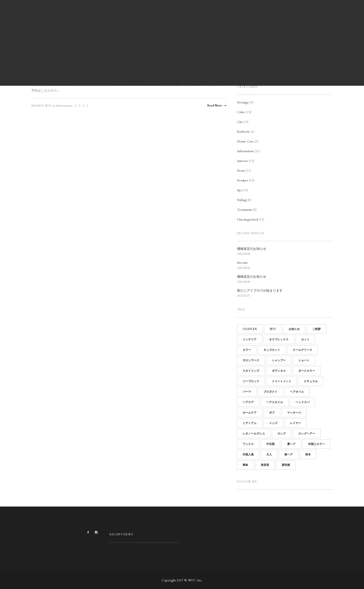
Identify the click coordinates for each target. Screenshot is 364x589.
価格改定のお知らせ (252, 249)
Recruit (242, 263)
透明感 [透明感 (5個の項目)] (286, 465)
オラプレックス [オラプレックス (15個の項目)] (279, 339)
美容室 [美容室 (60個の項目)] (265, 465)
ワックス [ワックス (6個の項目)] (248, 444)
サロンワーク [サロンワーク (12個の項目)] (251, 360)
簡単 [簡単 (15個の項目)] (245, 465)
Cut (240, 122)
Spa (239, 190)
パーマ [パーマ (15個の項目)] (247, 392)
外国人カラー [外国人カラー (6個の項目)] (316, 444)
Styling (242, 200)
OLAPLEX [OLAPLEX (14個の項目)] (250, 329)
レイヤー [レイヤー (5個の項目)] (296, 423)
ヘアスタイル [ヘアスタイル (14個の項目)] (275, 402)
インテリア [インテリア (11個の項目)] (250, 339)
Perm (241, 171)
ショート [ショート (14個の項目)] (304, 360)
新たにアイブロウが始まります (260, 291)
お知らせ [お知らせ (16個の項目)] (294, 329)
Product (242, 180)
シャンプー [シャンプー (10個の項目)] (279, 360)
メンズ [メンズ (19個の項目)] (273, 423)
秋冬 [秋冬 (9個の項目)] (308, 454)
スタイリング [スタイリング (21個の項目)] (251, 371)
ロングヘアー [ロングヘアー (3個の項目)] (307, 434)
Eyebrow (243, 132)
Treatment (244, 210)
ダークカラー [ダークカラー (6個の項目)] (307, 371)
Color (241, 112)
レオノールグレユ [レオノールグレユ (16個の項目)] (254, 434)
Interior (242, 161)
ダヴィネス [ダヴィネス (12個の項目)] (279, 371)
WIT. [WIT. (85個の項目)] (273, 329)
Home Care (245, 141)
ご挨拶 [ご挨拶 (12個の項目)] (316, 329)
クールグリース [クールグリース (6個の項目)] (302, 350)
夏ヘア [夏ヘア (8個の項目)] (291, 444)
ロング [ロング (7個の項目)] (282, 434)
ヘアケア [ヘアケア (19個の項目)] (248, 402)
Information (245, 151)
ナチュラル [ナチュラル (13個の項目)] (311, 381)
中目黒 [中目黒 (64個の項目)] (270, 444)
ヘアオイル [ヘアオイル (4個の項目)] (297, 392)
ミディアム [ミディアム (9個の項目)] (250, 423)
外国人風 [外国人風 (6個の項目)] (248, 454)
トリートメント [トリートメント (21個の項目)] (282, 381)
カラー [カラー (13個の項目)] (247, 350)
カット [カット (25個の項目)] (305, 339)
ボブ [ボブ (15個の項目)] (272, 413)
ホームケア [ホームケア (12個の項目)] (250, 413)
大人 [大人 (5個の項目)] (269, 454)
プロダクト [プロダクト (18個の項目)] (270, 392)
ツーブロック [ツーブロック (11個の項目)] (251, 381)
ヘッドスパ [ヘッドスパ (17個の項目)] (302, 402)
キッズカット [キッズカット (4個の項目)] (272, 350)
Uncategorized (247, 219)
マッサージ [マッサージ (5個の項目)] (294, 413)
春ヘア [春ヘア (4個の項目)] (289, 454)
